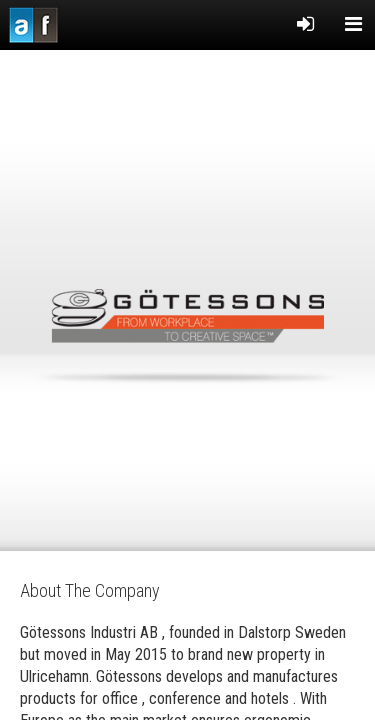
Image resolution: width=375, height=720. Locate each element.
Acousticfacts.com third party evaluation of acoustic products (33, 25)
